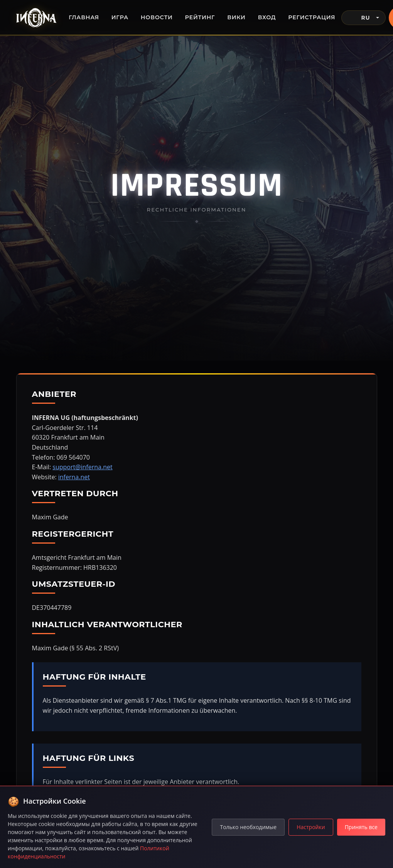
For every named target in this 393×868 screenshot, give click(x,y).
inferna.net (74, 477)
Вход (267, 17)
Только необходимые (248, 827)
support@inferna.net (82, 467)
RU (359, 18)
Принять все (361, 827)
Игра (120, 17)
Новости (157, 17)
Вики (236, 17)
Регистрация (312, 17)
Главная (84, 17)
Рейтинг (200, 17)
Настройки (311, 827)
